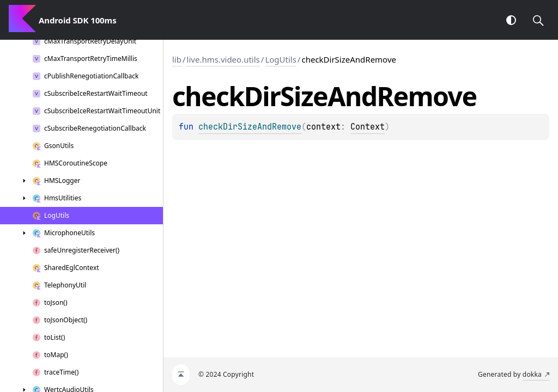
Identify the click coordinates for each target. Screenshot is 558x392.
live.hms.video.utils (223, 59)
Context (368, 127)
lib (177, 59)
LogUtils (280, 59)
